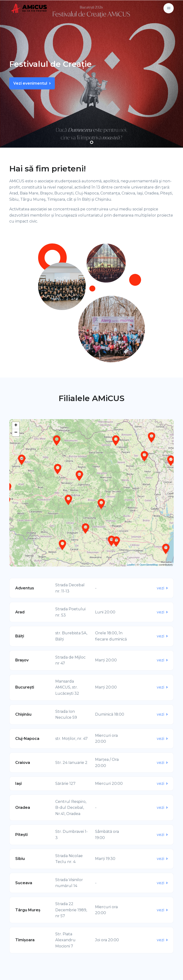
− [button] (16, 433)
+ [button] (16, 426)
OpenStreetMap (149, 565)
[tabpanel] (91, 74)
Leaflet (131, 565)
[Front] (23, 8)
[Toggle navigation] (169, 8)
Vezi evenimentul (32, 83)
